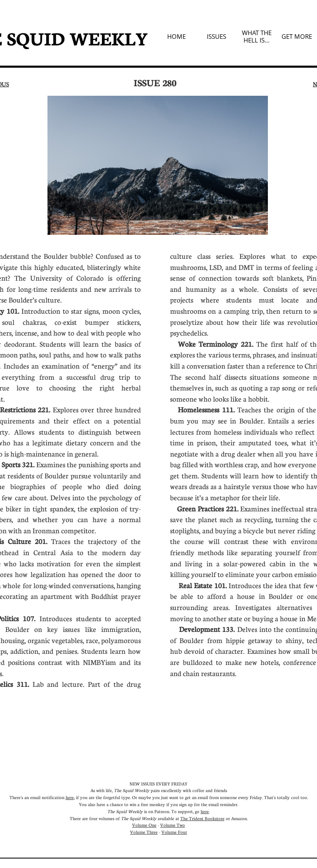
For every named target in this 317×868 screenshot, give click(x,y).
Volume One (144, 825)
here (70, 797)
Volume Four (174, 832)
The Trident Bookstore (202, 818)
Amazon (239, 818)
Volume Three (144, 832)
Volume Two (173, 825)
